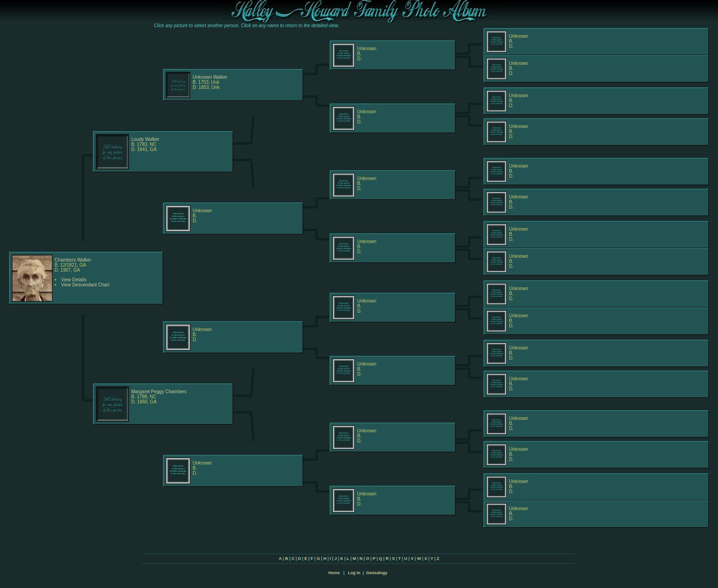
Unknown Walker (210, 77)
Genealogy (377, 573)
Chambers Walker (73, 260)
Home (334, 573)
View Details (74, 280)
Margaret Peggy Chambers (159, 392)
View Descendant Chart (85, 285)
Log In (354, 573)
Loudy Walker (145, 139)
